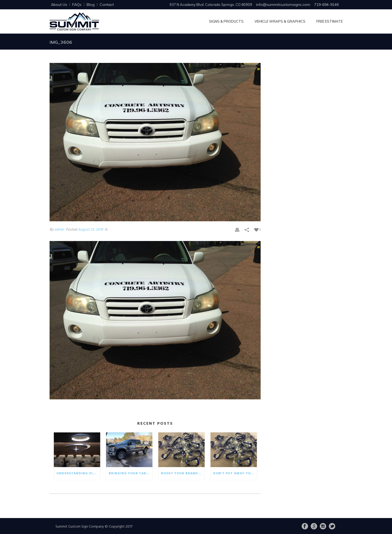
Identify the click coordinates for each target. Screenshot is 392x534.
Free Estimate (330, 21)
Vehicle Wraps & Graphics (280, 21)
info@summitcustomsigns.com (283, 5)
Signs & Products (226, 21)
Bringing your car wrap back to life (131, 473)
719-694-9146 (326, 5)
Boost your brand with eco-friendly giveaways (183, 473)
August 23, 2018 (90, 230)
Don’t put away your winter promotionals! (235, 473)
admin (59, 230)
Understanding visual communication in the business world (78, 473)
